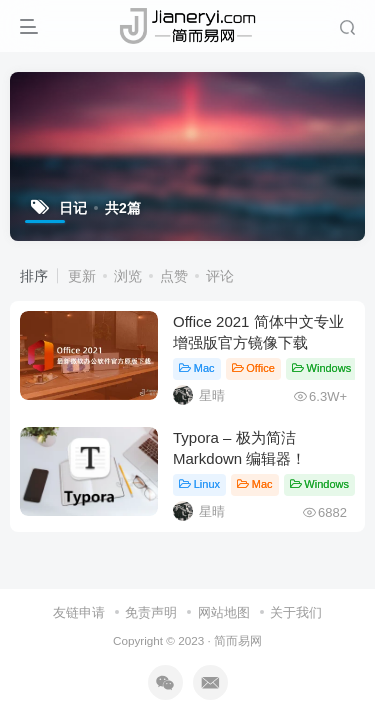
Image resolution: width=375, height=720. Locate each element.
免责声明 (151, 612)
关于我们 (296, 612)
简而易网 (238, 640)
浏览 (128, 276)
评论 (220, 276)
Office (253, 368)
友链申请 (79, 612)
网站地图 (224, 612)
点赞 (174, 276)
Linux (199, 484)
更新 (82, 276)
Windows (321, 368)
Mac (197, 368)
